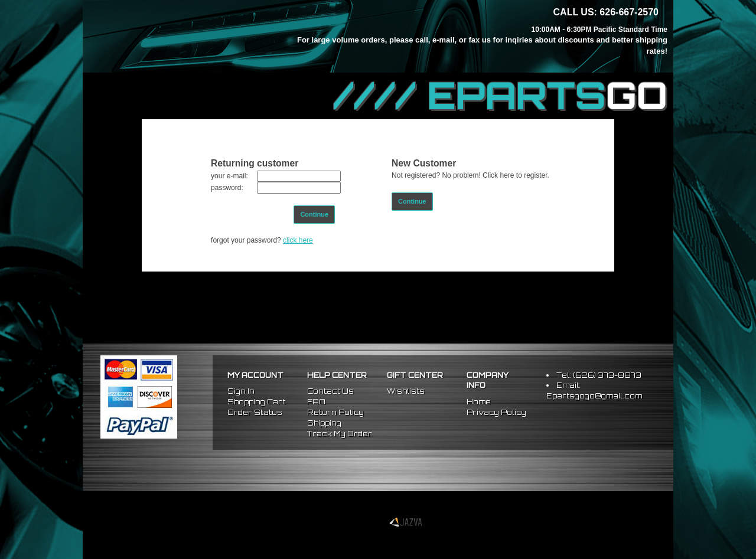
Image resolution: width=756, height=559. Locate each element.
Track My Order (340, 434)
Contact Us (330, 391)
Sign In (241, 391)
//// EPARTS (500, 96)
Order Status (255, 412)
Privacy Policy (496, 412)
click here (298, 240)
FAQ (316, 402)
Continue (314, 214)
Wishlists (406, 391)
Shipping (324, 423)
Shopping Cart (256, 402)
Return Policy (335, 412)
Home (479, 402)
